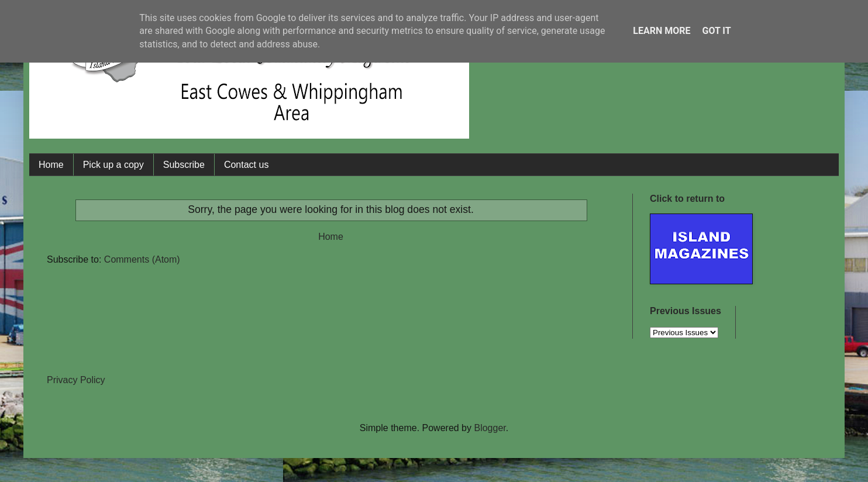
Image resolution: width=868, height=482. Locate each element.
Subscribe (184, 165)
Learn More (662, 31)
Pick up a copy (113, 165)
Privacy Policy (76, 380)
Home (51, 165)
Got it (716, 31)
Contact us (246, 165)
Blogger (490, 428)
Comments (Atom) (142, 259)
